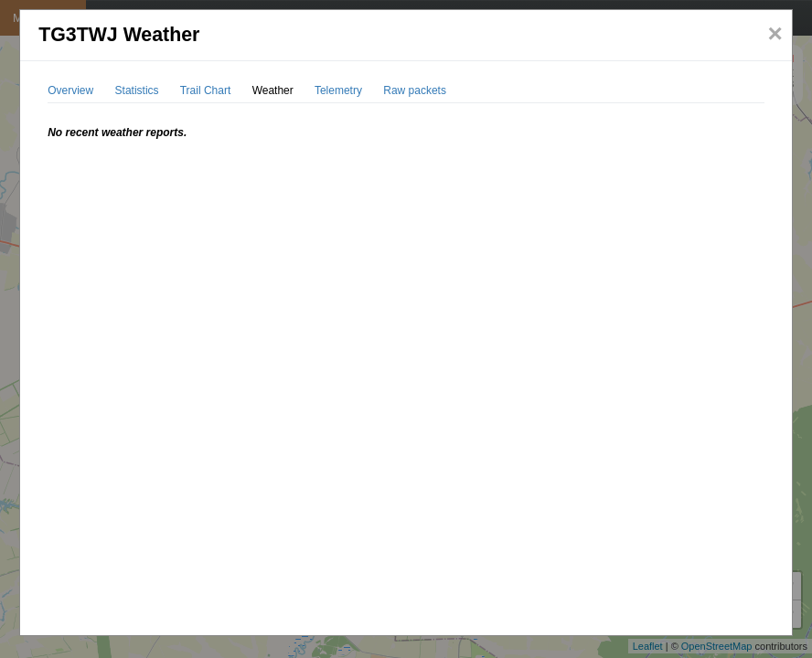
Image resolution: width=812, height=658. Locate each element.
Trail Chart (206, 90)
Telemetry (338, 90)
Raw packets (415, 90)
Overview (70, 90)
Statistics (137, 90)
